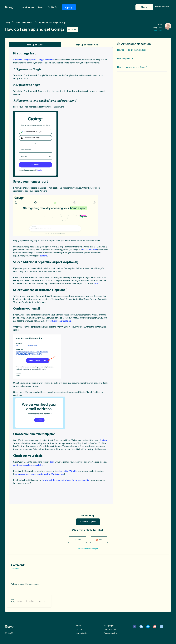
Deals (41, 7)
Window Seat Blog (111, 633)
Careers (79, 629)
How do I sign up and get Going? (132, 67)
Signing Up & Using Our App (52, 22)
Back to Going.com (162, 7)
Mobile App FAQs (125, 58)
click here (103, 440)
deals (52, 462)
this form (43, 256)
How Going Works (25, 22)
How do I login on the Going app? (132, 50)
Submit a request (88, 522)
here (96, 283)
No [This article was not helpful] (101, 540)
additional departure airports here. (29, 465)
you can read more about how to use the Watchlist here (39, 474)
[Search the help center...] (29, 601)
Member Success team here (59, 321)
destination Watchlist (68, 471)
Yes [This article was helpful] (79, 540)
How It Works (28, 7)
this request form (89, 250)
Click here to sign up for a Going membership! (34, 60)
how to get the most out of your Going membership (65, 480)
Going (8, 22)
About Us (79, 626)
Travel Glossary (110, 629)
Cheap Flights (109, 626)
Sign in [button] (144, 7)
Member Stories (82, 633)
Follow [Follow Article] (73, 30)
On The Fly (53, 7)
